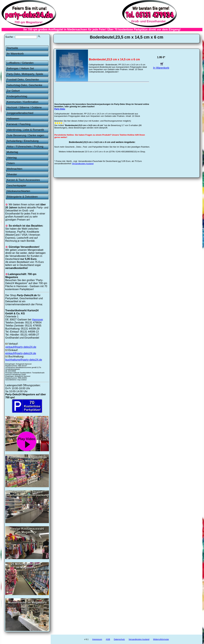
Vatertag (12, 158)
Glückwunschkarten (18, 191)
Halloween (13, 119)
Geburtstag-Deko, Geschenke (24, 85)
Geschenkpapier (16, 186)
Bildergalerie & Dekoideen (22, 197)
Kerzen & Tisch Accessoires (23, 180)
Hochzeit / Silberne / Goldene (24, 107)
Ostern (11, 163)
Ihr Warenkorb (15, 54)
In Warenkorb (161, 66)
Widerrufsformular (161, 639)
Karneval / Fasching (19, 124)
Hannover (38, 319)
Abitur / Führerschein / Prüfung (25, 147)
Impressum (97, 639)
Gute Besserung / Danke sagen (25, 135)
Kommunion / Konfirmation (23, 102)
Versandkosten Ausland (83, 164)
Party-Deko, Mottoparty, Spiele (25, 74)
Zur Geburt (13, 91)
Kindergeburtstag (17, 96)
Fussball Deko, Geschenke (23, 80)
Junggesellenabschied (20, 113)
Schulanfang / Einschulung (23, 141)
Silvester (12, 174)
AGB (108, 639)
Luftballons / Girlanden (20, 63)
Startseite (12, 48)
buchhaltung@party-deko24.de (24, 360)
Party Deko (60, 109)
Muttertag (12, 152)
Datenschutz (119, 639)
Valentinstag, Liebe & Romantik (25, 130)
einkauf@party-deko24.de (21, 353)
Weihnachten (15, 169)
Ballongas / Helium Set (20, 68)
